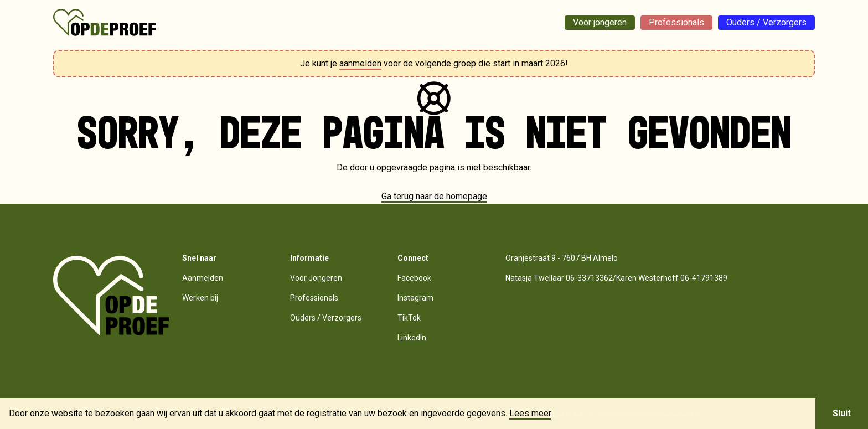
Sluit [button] (842, 413)
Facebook (414, 278)
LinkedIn (412, 338)
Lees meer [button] (530, 414)
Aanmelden (203, 278)
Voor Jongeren (316, 278)
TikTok (409, 318)
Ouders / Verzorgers (766, 22)
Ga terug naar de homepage (434, 196)
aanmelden (360, 63)
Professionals (676, 22)
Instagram (415, 298)
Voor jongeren (600, 22)
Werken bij (200, 298)
